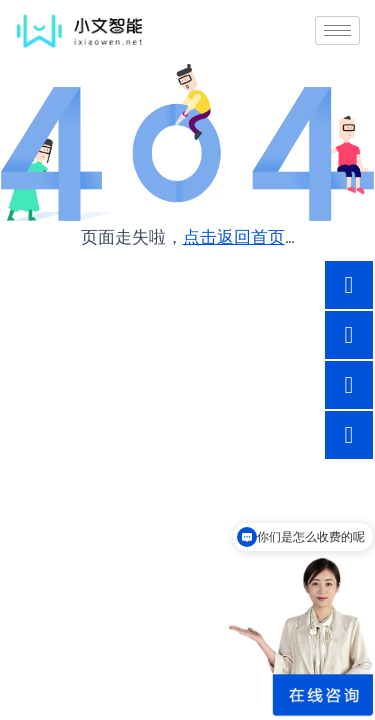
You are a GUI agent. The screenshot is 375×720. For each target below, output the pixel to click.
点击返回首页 (234, 237)
